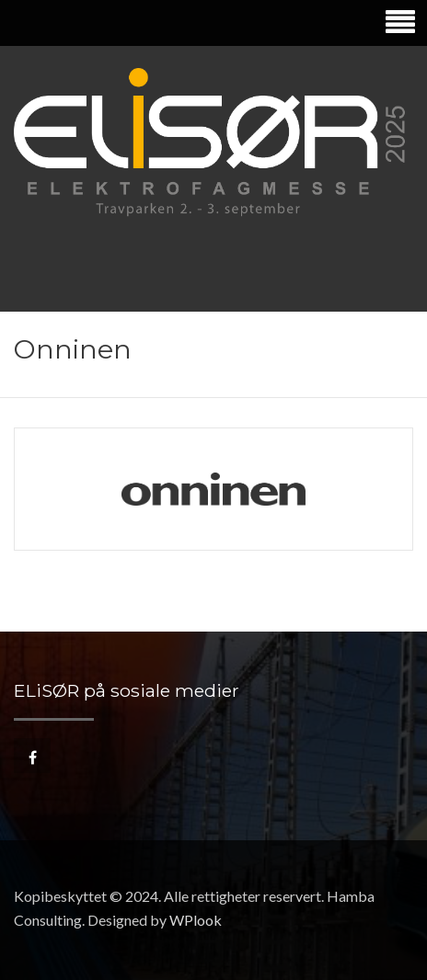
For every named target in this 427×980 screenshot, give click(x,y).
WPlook (196, 920)
